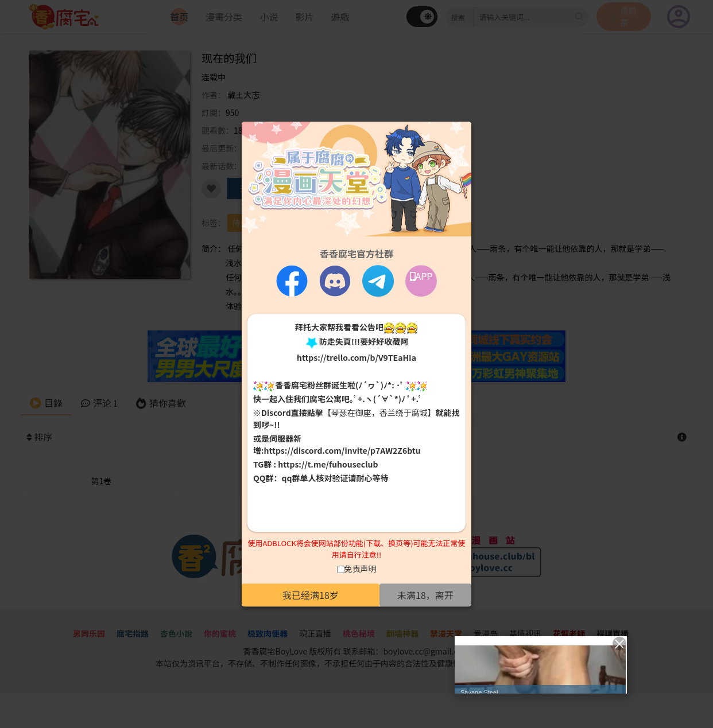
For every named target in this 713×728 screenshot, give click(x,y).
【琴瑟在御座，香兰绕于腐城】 (379, 413)
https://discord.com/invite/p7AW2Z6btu (342, 451)
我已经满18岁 (311, 595)
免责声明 (361, 569)
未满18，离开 (425, 595)
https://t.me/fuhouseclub (328, 465)
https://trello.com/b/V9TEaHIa (356, 357)
